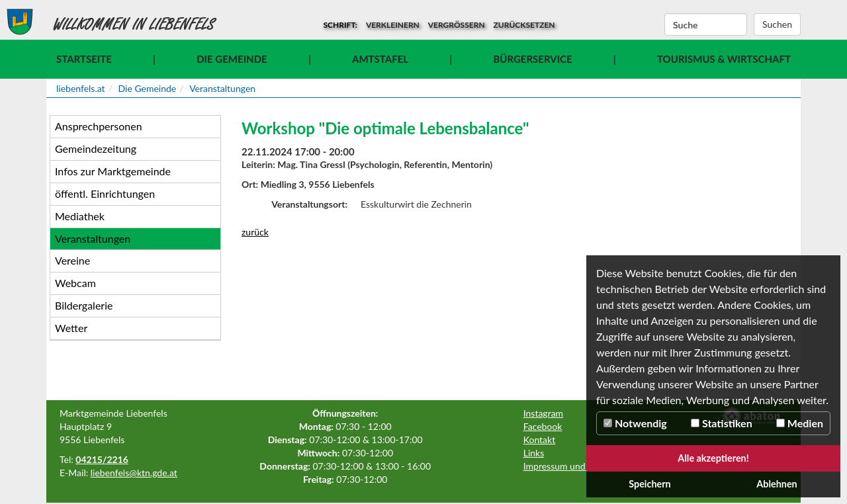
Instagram (543, 413)
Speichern (650, 484)
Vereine (72, 260)
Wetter (71, 328)
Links (534, 453)
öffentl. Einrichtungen (105, 193)
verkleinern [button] (393, 25)
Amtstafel (380, 59)
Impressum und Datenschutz (581, 466)
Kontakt (540, 440)
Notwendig (635, 423)
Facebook (543, 426)
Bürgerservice (532, 59)
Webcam (75, 283)
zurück (255, 232)
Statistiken (722, 423)
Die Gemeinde (232, 59)
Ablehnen (777, 484)
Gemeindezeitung (96, 148)
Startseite (84, 59)
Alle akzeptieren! (713, 458)
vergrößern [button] (457, 25)
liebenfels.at (81, 88)
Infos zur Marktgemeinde (113, 171)
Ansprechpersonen (99, 126)
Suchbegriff (665, 25)
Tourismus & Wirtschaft (724, 59)
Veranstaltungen (222, 88)
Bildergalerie (84, 305)
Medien (800, 423)
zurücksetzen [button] (524, 25)
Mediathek (80, 216)
